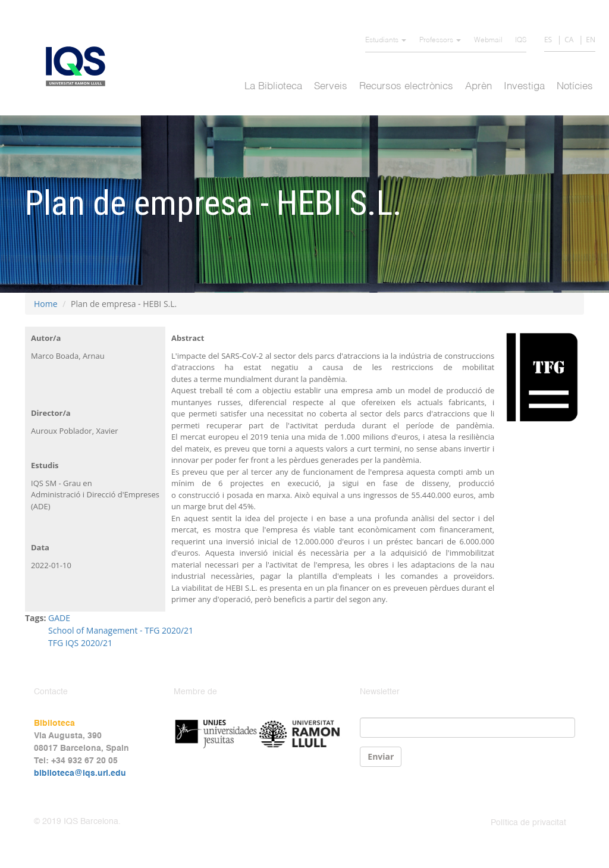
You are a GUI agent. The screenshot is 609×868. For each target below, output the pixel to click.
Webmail (488, 40)
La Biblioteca (273, 87)
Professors (440, 40)
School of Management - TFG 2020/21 (121, 630)
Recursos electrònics (406, 87)
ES (548, 40)
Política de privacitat (528, 823)
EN (591, 40)
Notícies (575, 87)
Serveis (331, 87)
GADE (59, 618)
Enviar (381, 756)
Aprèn (478, 87)
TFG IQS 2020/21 (80, 643)
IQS (521, 40)
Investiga (524, 87)
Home (46, 304)
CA (569, 40)
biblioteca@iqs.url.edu (80, 773)
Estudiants (386, 40)
